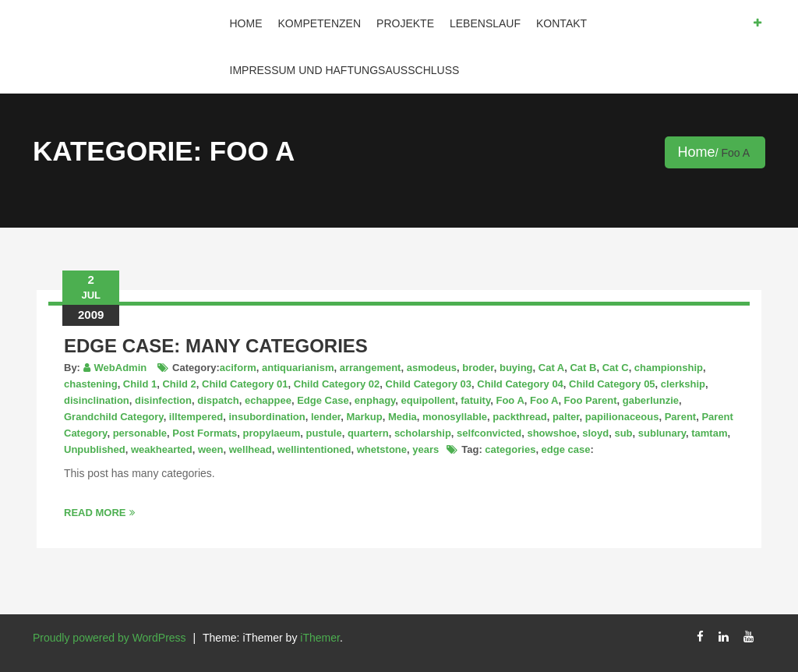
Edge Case (323, 400)
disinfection (163, 400)
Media (403, 417)
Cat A (551, 368)
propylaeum (272, 433)
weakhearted (162, 449)
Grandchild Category (114, 417)
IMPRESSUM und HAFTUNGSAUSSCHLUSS (345, 70)
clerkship (683, 384)
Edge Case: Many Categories (216, 346)
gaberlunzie (651, 400)
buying (516, 368)
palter (566, 417)
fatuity (475, 400)
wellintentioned (314, 449)
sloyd (595, 433)
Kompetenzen (320, 23)
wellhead (251, 449)
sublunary (662, 433)
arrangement (371, 368)
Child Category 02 (337, 384)
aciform (238, 368)
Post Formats (205, 433)
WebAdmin (121, 368)
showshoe (552, 433)
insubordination (267, 417)
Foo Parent (591, 400)
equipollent (428, 400)
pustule (323, 433)
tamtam (709, 433)
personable (140, 433)
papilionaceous (622, 417)
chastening (91, 384)
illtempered (196, 417)
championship (669, 368)
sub (623, 433)
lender (326, 417)
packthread (519, 417)
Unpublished (95, 449)
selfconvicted (489, 433)
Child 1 (140, 384)
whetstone (382, 449)
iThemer (320, 638)
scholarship (423, 433)
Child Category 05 (612, 384)
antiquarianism (298, 368)
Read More (99, 513)
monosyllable (455, 417)
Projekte (405, 23)
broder (478, 368)
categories (510, 449)
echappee (268, 400)
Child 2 (179, 384)
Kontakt (561, 23)
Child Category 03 (429, 384)
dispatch (218, 400)
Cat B (583, 368)
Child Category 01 (245, 384)
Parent (680, 417)
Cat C (616, 368)
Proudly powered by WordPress (109, 638)
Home (246, 23)
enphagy (375, 400)
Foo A (510, 400)
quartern (368, 433)
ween (211, 449)
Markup (364, 417)
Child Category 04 (520, 384)
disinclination (97, 400)
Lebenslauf (485, 23)
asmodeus (432, 368)
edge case (566, 449)
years (425, 449)
